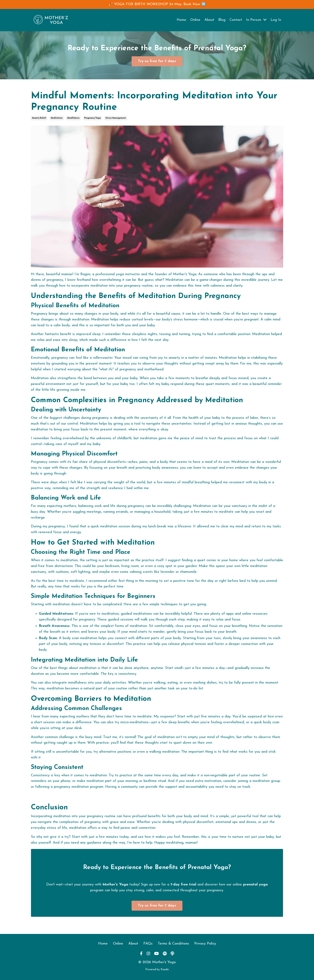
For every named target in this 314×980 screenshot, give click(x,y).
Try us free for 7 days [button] (157, 61)
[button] (157, 60)
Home (181, 20)
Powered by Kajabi (157, 969)
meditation (57, 118)
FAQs (148, 944)
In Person (256, 20)
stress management (116, 118)
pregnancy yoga (93, 118)
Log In (276, 20)
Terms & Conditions (173, 944)
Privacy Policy (205, 944)
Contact (236, 20)
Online (195, 20)
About (209, 20)
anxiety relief (39, 118)
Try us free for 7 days (157, 906)
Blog (222, 20)
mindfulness (73, 118)
